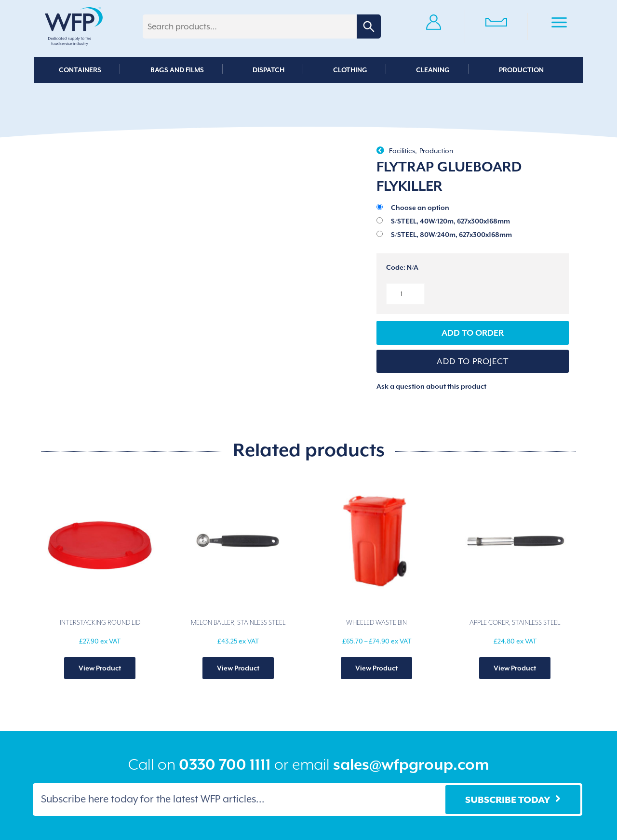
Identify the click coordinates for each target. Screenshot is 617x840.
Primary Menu (559, 24)
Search (369, 26)
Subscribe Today (508, 800)
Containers (80, 70)
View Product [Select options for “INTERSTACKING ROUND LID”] (100, 668)
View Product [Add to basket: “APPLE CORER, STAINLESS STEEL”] (515, 668)
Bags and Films (177, 70)
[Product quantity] (405, 294)
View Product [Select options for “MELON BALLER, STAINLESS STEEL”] (238, 668)
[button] (473, 361)
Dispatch (268, 70)
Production (521, 70)
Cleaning (433, 70)
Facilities (402, 151)
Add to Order (473, 333)
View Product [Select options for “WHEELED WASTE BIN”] (376, 668)
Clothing (350, 70)
